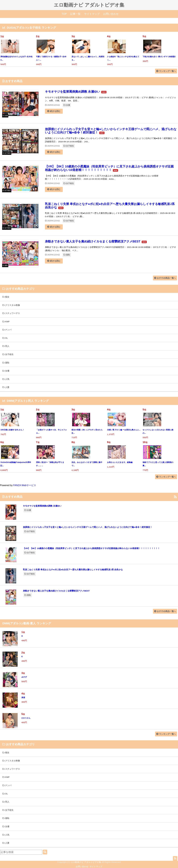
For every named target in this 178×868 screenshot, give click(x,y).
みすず (24, 677)
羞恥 (67, 255)
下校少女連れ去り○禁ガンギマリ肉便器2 (159, 57)
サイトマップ (92, 14)
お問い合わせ (111, 14)
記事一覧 (75, 14)
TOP (64, 14)
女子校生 (69, 146)
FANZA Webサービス (25, 485)
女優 (67, 105)
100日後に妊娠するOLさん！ (12, 430)
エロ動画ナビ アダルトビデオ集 (89, 5)
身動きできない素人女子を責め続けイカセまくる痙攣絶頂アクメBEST (93, 241)
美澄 (23, 698)
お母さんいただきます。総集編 (120, 462)
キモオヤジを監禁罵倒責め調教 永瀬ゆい (72, 92)
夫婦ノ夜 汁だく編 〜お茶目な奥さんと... (124, 430)
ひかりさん (26, 718)
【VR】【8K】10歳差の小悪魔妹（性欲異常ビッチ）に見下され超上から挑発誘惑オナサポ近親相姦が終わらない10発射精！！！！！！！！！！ (109, 168)
